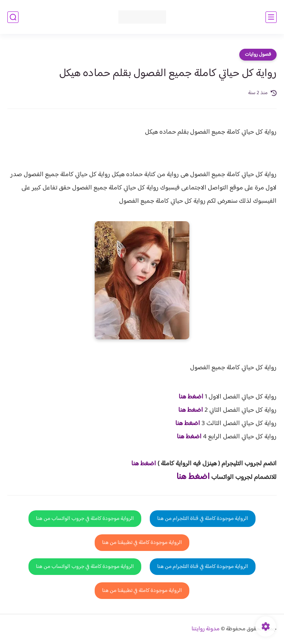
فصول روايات (258, 55)
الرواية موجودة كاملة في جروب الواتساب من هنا (85, 519)
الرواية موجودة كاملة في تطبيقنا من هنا (142, 543)
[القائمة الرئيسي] (271, 17)
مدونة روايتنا (206, 629)
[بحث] (13, 17)
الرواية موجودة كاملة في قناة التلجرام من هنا (203, 519)
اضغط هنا (191, 397)
